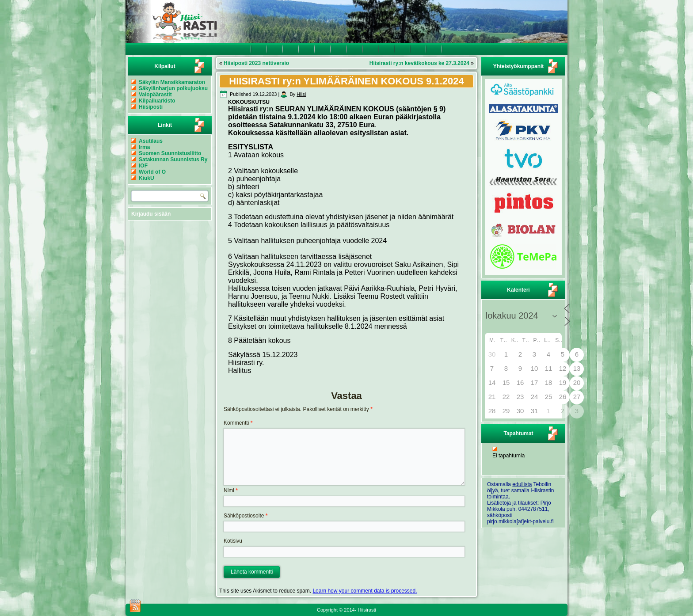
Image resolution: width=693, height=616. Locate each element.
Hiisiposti (151, 107)
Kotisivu (233, 541)
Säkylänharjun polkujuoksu (173, 88)
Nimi (231, 491)
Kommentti (238, 423)
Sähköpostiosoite (246, 516)
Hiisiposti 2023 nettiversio (256, 63)
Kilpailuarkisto (157, 101)
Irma (144, 147)
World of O (152, 172)
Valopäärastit (155, 95)
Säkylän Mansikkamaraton (172, 82)
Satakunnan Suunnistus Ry (173, 160)
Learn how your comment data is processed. (365, 591)
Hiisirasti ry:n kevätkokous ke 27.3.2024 (419, 63)
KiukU (147, 178)
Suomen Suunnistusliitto (170, 153)
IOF (143, 166)
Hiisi (301, 94)
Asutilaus (151, 141)
